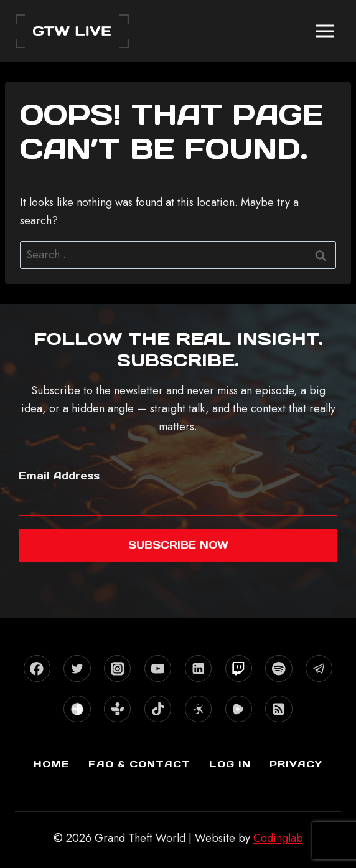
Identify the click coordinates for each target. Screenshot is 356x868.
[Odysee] (198, 709)
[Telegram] (319, 668)
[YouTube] (158, 668)
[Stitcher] (77, 709)
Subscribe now (178, 545)
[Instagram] (117, 668)
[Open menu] (325, 31)
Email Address (59, 476)
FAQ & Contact (139, 764)
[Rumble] (239, 709)
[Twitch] (239, 668)
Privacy (296, 764)
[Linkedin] (198, 668)
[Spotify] (279, 668)
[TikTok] (158, 709)
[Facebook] (37, 668)
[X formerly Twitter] (77, 668)
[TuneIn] (117, 709)
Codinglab (278, 838)
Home (52, 764)
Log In (230, 764)
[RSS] (279, 709)
